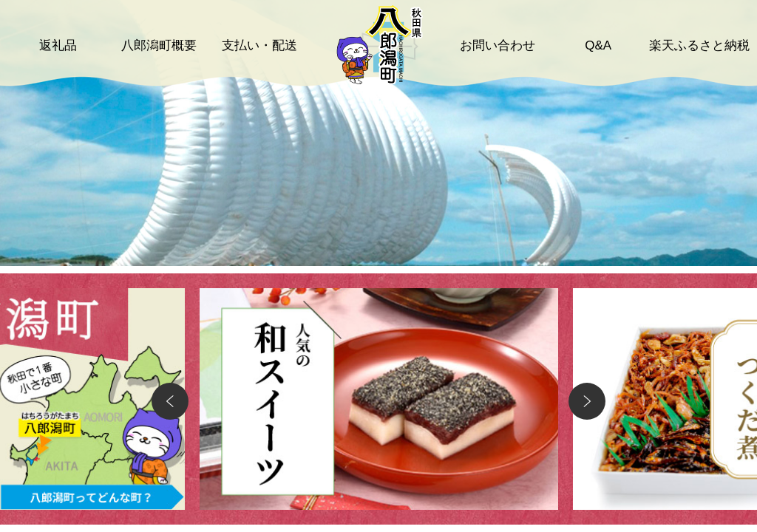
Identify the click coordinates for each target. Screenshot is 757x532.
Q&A (598, 45)
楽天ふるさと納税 (699, 45)
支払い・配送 (259, 45)
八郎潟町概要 (159, 45)
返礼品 (58, 45)
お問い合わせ (498, 45)
